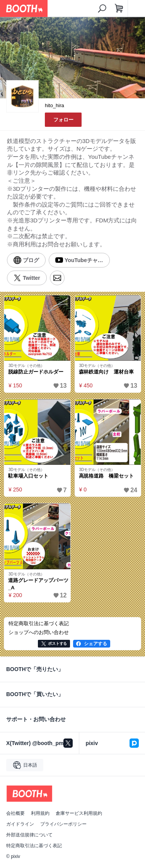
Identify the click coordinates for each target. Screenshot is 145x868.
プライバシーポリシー (63, 824)
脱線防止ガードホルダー (36, 372)
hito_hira (55, 105)
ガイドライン (20, 824)
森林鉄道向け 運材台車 (107, 372)
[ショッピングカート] (119, 8)
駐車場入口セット (28, 476)
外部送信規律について (29, 835)
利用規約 (40, 813)
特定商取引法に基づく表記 (34, 846)
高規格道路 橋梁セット (107, 476)
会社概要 (15, 813)
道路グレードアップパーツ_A (38, 584)
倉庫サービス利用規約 (79, 813)
